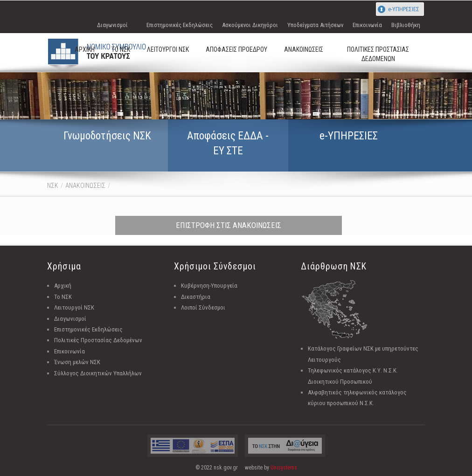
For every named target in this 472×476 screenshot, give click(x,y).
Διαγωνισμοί (112, 25)
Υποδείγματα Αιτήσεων (315, 25)
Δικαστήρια (196, 297)
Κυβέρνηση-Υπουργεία (209, 286)
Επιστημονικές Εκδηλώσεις (180, 25)
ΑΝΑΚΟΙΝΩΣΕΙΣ (85, 186)
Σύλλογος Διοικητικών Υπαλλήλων (98, 373)
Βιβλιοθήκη (406, 25)
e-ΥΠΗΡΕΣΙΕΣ (404, 9)
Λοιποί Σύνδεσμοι (203, 307)
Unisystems (284, 468)
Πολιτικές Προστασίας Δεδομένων (98, 340)
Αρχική (63, 286)
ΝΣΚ (53, 186)
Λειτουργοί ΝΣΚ (74, 307)
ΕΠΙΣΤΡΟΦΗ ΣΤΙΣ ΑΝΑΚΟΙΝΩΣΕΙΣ (229, 225)
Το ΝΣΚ (63, 297)
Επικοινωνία (367, 25)
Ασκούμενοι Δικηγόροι (250, 25)
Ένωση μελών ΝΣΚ (77, 362)
